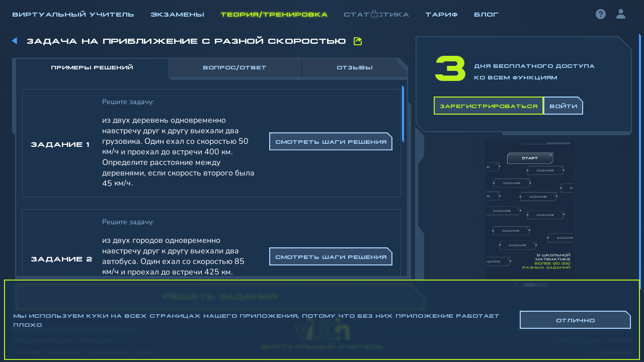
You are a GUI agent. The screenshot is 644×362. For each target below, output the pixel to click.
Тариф (441, 14)
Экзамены (177, 14)
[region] (322, 166)
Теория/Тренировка (274, 14)
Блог (486, 14)
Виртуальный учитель (73, 14)
